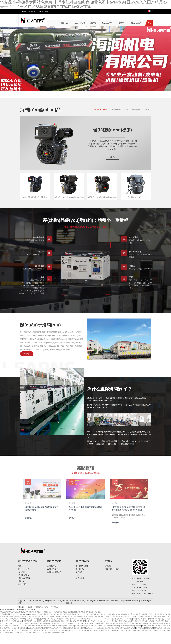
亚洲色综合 (61, 629)
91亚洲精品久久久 (58, 634)
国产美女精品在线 (134, 624)
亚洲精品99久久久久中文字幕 (41, 634)
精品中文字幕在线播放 (113, 627)
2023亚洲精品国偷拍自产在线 (53, 643)
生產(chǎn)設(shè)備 (54, 582)
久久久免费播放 (10, 627)
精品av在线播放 (68, 641)
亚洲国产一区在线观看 (95, 636)
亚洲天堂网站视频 (112, 641)
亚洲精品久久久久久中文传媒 (43, 641)
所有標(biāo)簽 (104, 611)
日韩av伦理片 (99, 627)
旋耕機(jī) (148, 110)
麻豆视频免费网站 (97, 624)
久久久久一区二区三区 (21, 624)
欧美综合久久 (27, 641)
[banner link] (85, 59)
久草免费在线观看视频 (111, 636)
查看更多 (113, 157)
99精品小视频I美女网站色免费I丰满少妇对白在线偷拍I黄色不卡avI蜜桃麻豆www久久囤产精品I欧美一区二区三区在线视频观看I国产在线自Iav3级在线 (50, 622)
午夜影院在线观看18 (140, 629)
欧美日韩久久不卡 (72, 629)
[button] (78, 94)
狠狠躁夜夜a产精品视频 (156, 629)
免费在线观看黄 (64, 624)
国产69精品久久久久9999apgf (16, 629)
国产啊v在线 (34, 624)
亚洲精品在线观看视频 (141, 634)
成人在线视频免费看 (28, 636)
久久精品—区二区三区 (156, 631)
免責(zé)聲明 (115, 611)
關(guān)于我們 (24, 579)
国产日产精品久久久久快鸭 (53, 638)
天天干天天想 (51, 629)
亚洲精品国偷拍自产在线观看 (149, 641)
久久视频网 (38, 631)
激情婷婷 (115, 631)
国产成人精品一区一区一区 (76, 631)
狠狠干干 (54, 624)
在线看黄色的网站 (39, 629)
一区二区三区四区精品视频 (105, 638)
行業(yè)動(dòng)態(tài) (113, 579)
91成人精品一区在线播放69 (94, 634)
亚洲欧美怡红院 (81, 636)
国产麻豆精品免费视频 (44, 636)
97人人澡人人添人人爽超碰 (51, 627)
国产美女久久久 (127, 634)
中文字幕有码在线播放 (158, 634)
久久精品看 (46, 631)
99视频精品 (149, 638)
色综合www (90, 638)
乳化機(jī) (30, 617)
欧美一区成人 (91, 631)
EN (150, 11)
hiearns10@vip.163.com (145, 604)
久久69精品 (70, 634)
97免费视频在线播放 (59, 631)
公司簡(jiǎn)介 (52, 576)
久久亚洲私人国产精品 (33, 627)
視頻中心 (21, 591)
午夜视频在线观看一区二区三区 (90, 629)
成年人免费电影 (8, 643)
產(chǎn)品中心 (24, 585)
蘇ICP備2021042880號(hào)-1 (76, 611)
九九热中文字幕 (136, 627)
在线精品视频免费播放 (71, 638)
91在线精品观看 (100, 641)
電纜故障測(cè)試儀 (42, 617)
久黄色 (30, 629)
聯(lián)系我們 (23, 594)
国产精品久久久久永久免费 (12, 641)
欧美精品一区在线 (11, 638)
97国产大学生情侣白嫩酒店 (129, 641)
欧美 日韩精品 (69, 636)
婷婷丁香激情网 (44, 624)
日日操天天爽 (79, 634)
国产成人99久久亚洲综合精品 (125, 638)
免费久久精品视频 (148, 636)
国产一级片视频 (109, 624)
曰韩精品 (138, 636)
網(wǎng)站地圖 (93, 611)
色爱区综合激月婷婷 (35, 638)
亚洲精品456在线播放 (126, 631)
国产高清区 (125, 627)
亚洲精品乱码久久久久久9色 (80, 624)
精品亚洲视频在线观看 (113, 634)
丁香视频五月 (23, 638)
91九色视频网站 (121, 624)
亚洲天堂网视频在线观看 (23, 643)
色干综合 (82, 638)
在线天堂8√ (20, 627)
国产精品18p (37, 643)
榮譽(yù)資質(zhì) (24, 588)
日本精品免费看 (147, 624)
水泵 (126, 110)
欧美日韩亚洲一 (14, 636)
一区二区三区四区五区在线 (84, 641)
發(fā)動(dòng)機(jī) (101, 110)
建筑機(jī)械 (136, 110)
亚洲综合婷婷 (89, 627)
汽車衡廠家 (54, 617)
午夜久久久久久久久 (104, 631)
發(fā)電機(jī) (116, 110)
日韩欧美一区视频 (141, 631)
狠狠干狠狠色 (28, 631)
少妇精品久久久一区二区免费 (122, 629)
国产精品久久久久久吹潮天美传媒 (18, 634)
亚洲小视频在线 (58, 636)
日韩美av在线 (78, 627)
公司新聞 (21, 582)
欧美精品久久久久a (16, 631)
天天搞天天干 (106, 629)
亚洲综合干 (58, 641)
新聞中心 (109, 571)
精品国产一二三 (67, 627)
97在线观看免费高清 (127, 636)
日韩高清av (140, 638)
